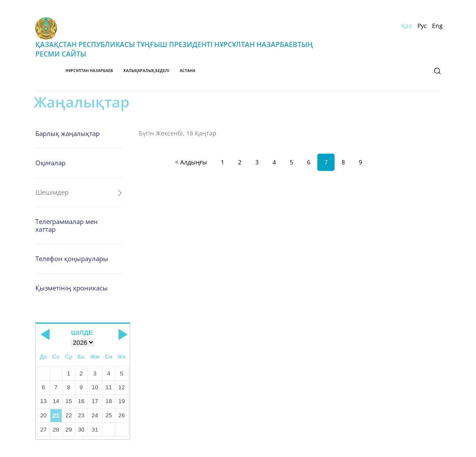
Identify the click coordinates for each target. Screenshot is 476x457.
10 (95, 387)
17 (95, 401)
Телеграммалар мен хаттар (67, 225)
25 (108, 415)
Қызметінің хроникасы (72, 288)
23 (81, 415)
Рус (422, 26)
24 (95, 415)
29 (69, 430)
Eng (437, 26)
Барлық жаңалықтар (67, 133)
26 (122, 415)
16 (81, 401)
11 (108, 387)
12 (122, 387)
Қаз (407, 26)
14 (56, 401)
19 (122, 401)
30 (81, 430)
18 (108, 401)
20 (43, 415)
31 (95, 430)
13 (43, 401)
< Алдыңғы (191, 162)
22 (69, 415)
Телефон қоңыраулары (72, 258)
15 (69, 401)
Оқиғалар (50, 163)
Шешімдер (52, 192)
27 (43, 430)
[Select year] (83, 342)
